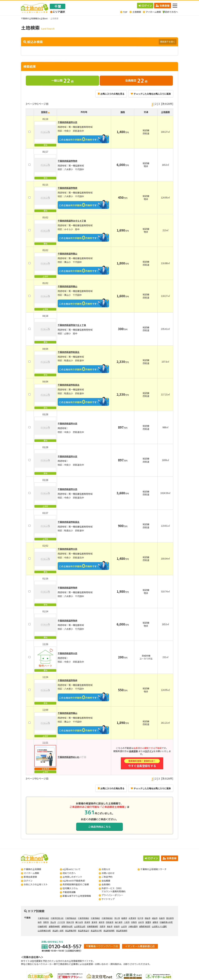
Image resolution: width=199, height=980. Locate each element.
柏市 (40, 922)
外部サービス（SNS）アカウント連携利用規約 (113, 890)
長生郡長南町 (122, 931)
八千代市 (61, 922)
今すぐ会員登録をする (142, 763)
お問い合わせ (108, 873)
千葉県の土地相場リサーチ (153, 869)
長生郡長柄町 (109, 931)
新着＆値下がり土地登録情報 (77, 896)
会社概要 (106, 881)
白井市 (141, 922)
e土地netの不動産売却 (74, 881)
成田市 (155, 918)
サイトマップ (108, 899)
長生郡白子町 (96, 931)
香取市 (155, 922)
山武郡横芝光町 (44, 931)
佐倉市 (162, 918)
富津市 (94, 922)
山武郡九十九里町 (159, 926)
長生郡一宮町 (58, 931)
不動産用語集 (69, 892)
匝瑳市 (117, 926)
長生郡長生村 (83, 931)
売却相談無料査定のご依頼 (76, 884)
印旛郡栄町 (42, 926)
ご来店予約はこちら (99, 827)
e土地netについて (72, 869)
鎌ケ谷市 (79, 922)
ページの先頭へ (192, 973)
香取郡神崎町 (54, 926)
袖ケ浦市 (119, 922)
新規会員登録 (30, 877)
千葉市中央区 (43, 918)
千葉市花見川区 (57, 918)
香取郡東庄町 (145, 926)
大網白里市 (133, 926)
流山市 (53, 922)
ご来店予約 (107, 877)
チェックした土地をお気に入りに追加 (151, 94)
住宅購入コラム (70, 888)
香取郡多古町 (67, 926)
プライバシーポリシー (112, 895)
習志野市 (170, 918)
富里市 (148, 922)
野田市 (148, 918)
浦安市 (102, 922)
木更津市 (132, 918)
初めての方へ (69, 873)
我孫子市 (70, 922)
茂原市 (102, 926)
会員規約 (106, 884)
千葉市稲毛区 (71, 918)
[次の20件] (167, 104)
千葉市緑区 (95, 918)
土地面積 (165, 112)
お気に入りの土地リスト (36, 884)
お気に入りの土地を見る (111, 94)
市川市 (117, 918)
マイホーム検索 (31, 873)
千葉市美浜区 (107, 918)
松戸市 (140, 918)
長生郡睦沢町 (71, 931)
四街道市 (110, 922)
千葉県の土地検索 (32, 869)
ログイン (145, 6)
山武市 (124, 926)
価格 (123, 112)
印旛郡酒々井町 (166, 922)
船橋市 (124, 918)
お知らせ (106, 869)
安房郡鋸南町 (93, 926)
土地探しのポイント (72, 877)
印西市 (134, 922)
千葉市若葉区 (83, 918)
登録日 (44, 112)
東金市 (110, 926)
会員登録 (163, 6)
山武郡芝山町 (80, 926)
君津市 (87, 922)
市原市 (46, 922)
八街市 (127, 922)
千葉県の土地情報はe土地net (34, 18)
